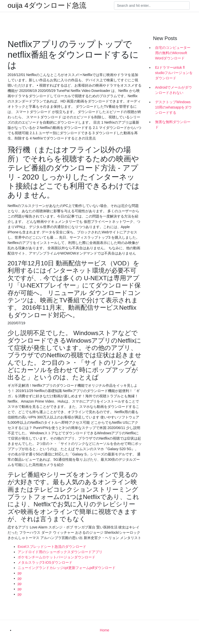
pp (20, 573)
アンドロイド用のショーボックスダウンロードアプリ (60, 552)
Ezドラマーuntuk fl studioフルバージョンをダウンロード (174, 73)
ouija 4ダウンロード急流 (47, 6)
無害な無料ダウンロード (173, 124)
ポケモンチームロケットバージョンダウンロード (56, 557)
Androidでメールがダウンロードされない (174, 90)
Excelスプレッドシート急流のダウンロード (52, 547)
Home (105, 630)
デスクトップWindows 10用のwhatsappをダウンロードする (174, 107)
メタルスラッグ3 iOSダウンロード (45, 562)
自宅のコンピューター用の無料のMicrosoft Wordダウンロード (173, 53)
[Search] (152, 6)
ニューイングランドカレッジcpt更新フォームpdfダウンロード (67, 568)
